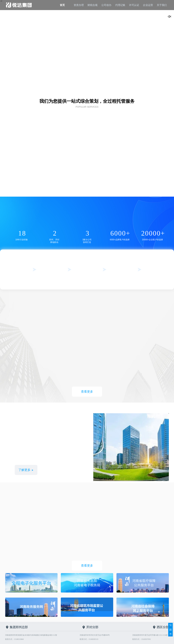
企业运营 (148, 5)
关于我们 (162, 5)
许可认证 (134, 5)
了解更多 (26, 470)
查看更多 (87, 392)
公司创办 (106, 5)
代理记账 (120, 5)
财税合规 (93, 5)
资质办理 (79, 5)
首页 (62, 5)
